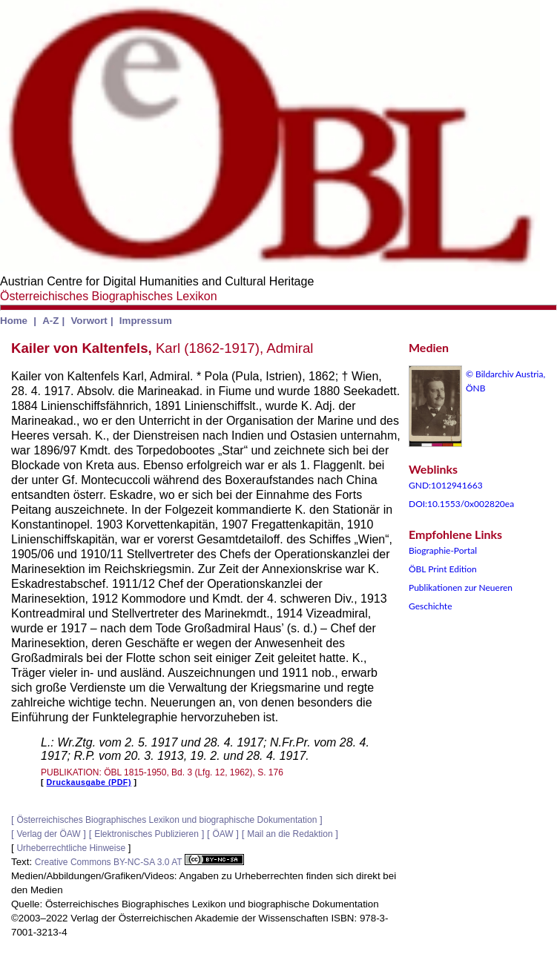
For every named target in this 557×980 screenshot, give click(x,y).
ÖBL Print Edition (443, 569)
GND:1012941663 (446, 485)
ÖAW (223, 834)
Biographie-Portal (443, 550)
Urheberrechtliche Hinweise (71, 848)
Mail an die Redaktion (290, 834)
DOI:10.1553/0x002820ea (461, 504)
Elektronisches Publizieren (146, 834)
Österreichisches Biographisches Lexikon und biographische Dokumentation (167, 820)
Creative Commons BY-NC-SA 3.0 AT (139, 862)
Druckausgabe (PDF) (89, 782)
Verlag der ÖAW (48, 834)
